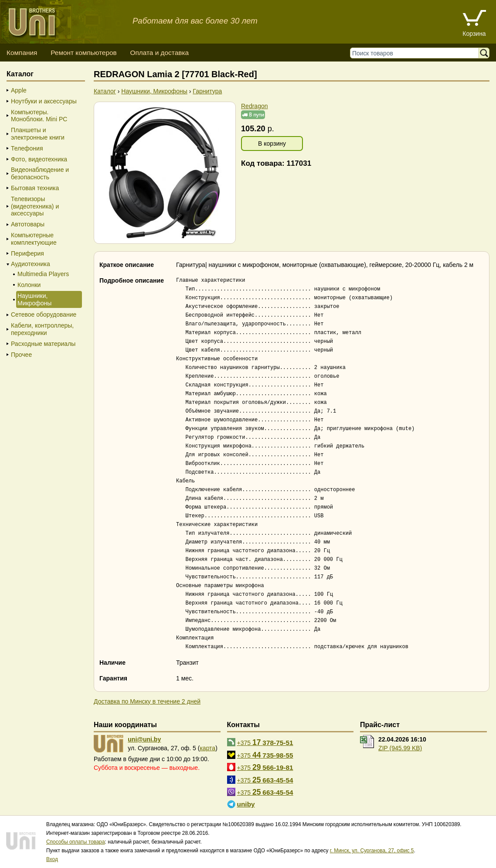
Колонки (29, 285)
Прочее (21, 355)
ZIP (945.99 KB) (400, 748)
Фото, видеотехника (39, 159)
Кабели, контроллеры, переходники (42, 329)
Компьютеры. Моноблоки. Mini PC (39, 116)
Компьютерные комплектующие (34, 239)
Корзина (474, 34)
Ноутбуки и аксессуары (44, 101)
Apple (19, 90)
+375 (265, 742)
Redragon (255, 106)
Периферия (27, 253)
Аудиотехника (31, 264)
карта (207, 748)
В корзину (272, 144)
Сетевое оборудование (44, 314)
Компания (22, 53)
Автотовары (28, 224)
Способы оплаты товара (76, 842)
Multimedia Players (43, 274)
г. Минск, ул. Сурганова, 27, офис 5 (372, 851)
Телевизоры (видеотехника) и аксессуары (35, 206)
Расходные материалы (43, 344)
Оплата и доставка (159, 53)
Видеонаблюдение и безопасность (40, 173)
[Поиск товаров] (416, 53)
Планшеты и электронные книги (38, 134)
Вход (52, 859)
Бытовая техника (35, 188)
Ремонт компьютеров (83, 53)
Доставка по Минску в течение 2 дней (147, 701)
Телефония (27, 148)
